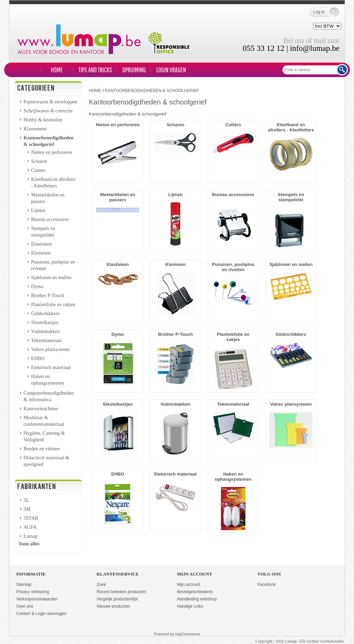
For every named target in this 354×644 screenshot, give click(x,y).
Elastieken (41, 244)
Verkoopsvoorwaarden (37, 599)
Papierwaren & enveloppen (50, 102)
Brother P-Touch (48, 295)
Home (57, 70)
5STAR (31, 518)
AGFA (30, 527)
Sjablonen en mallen (51, 277)
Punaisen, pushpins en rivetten (233, 267)
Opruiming (134, 70)
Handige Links (190, 606)
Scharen (39, 161)
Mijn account (189, 585)
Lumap (31, 536)
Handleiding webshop (197, 599)
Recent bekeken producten (122, 592)
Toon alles (29, 544)
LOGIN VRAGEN (171, 70)
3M (27, 509)
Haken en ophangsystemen (233, 477)
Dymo (37, 286)
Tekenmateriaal (46, 340)
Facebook (267, 585)
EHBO (38, 358)
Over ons (25, 606)
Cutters (38, 170)
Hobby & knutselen (43, 120)
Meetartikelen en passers (118, 197)
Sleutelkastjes (45, 322)
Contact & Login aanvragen (41, 614)
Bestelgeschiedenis (195, 592)
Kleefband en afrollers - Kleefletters (291, 127)
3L (26, 500)
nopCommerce (188, 634)
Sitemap (24, 585)
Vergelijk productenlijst (117, 599)
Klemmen (41, 253)
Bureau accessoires (50, 219)
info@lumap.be (315, 48)
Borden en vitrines (42, 449)
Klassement (35, 129)
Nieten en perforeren (52, 152)
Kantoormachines (41, 408)
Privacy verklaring (33, 592)
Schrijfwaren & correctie (48, 111)
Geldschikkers (45, 313)
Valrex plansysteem (50, 349)
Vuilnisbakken (45, 331)
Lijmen (38, 210)
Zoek (101, 585)
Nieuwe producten (114, 606)
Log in (324, 12)
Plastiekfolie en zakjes (53, 304)
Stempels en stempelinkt (291, 197)
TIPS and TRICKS (95, 70)
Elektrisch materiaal (51, 367)
